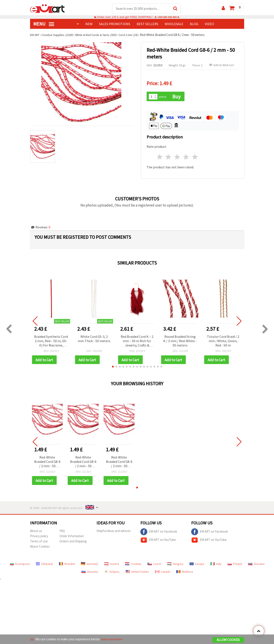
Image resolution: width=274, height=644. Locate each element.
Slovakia (256, 565)
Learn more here (112, 639)
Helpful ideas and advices (114, 532)
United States (137, 573)
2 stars (169, 157)
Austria (112, 565)
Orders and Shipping (73, 542)
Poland (235, 565)
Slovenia (90, 573)
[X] (32, 639)
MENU (44, 24)
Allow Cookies (228, 640)
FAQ (62, 532)
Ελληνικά (44, 565)
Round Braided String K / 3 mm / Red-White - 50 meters (180, 341)
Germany (90, 565)
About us (36, 532)
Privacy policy (39, 537)
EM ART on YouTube (158, 541)
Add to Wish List (221, 65)
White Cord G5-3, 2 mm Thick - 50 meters (94, 339)
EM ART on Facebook (159, 533)
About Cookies (40, 547)
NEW (89, 24)
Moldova (185, 573)
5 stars (195, 157)
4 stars (186, 157)
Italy (216, 565)
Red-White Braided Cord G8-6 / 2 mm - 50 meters (47, 463)
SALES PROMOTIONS (115, 24)
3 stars (177, 157)
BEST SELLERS (147, 24)
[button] (113, 368)
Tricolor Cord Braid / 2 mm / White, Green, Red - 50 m (223, 341)
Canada (163, 573)
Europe (197, 565)
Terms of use (39, 542)
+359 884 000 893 (167, 17)
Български (20, 565)
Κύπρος (112, 573)
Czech (154, 565)
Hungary (175, 565)
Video (209, 24)
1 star (160, 157)
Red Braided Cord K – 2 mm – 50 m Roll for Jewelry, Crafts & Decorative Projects (137, 342)
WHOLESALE (174, 24)
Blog (194, 24)
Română (67, 565)
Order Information (72, 537)
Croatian (133, 565)
